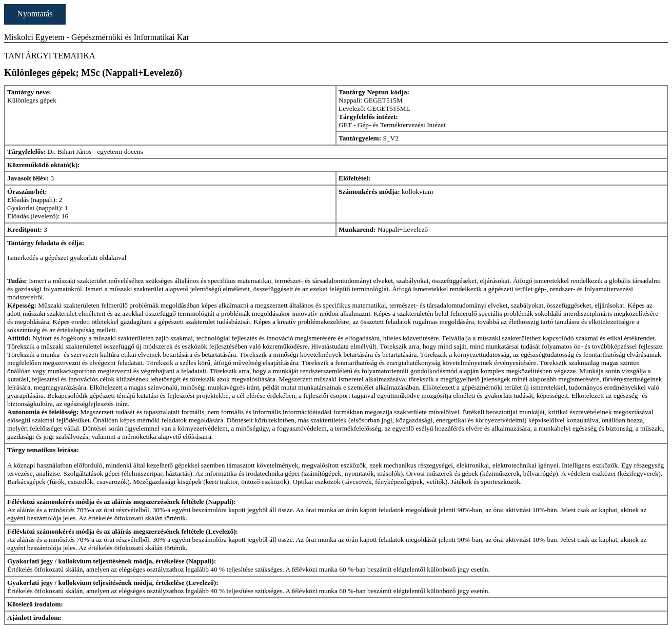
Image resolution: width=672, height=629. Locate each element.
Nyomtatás (35, 14)
